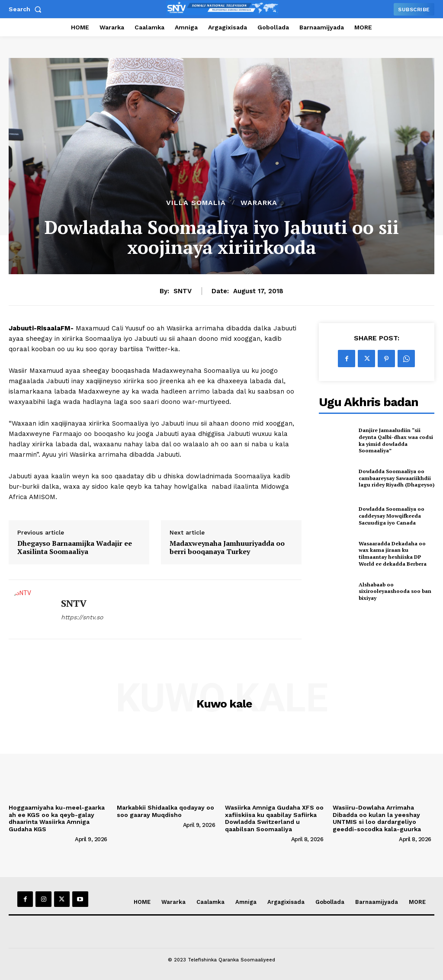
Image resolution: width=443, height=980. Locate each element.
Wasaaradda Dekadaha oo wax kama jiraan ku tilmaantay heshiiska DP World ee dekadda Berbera (393, 554)
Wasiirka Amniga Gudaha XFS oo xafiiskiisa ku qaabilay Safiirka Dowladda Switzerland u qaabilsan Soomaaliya (274, 818)
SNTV (183, 291)
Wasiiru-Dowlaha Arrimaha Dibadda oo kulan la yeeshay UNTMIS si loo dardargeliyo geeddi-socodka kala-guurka (377, 818)
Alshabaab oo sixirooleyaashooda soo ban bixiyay (395, 591)
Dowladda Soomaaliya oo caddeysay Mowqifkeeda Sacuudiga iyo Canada (392, 516)
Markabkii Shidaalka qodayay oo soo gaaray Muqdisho (165, 811)
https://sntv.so (82, 617)
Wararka (259, 203)
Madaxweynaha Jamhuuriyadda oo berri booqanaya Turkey (227, 548)
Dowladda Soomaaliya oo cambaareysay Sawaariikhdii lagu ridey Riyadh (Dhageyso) (396, 478)
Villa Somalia (196, 203)
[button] (27, 9)
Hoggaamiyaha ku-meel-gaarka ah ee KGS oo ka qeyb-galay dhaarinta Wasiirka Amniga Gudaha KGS (57, 818)
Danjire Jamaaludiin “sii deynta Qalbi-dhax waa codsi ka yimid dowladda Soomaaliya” (396, 440)
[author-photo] (41, 839)
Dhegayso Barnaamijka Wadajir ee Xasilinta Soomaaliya (75, 548)
